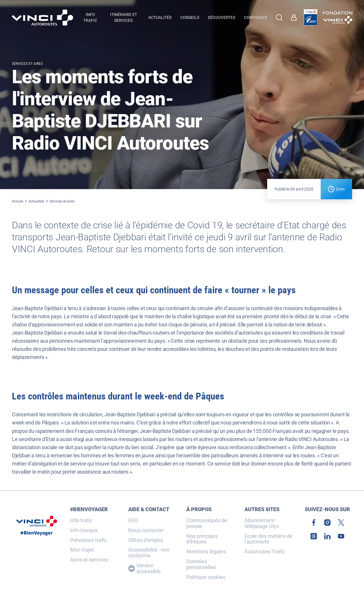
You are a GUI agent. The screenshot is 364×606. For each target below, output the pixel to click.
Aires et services (89, 560)
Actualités (36, 201)
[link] (295, 17)
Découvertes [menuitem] (222, 17)
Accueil (18, 201)
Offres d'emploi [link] (146, 540)
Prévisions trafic (89, 540)
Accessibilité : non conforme (149, 553)
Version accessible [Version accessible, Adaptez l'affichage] (144, 568)
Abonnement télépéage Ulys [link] (262, 523)
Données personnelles (201, 564)
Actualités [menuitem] (160, 17)
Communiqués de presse (207, 523)
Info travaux (84, 530)
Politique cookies (206, 577)
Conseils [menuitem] (190, 17)
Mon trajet (82, 550)
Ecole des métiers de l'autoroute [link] (268, 539)
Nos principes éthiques (202, 539)
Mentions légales (206, 552)
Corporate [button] (256, 17)
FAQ (133, 520)
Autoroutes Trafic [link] (265, 552)
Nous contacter (146, 530)
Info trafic (81, 520)
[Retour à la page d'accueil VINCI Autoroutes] (42, 18)
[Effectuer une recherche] (279, 17)
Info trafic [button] (90, 17)
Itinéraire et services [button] (124, 17)
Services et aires (62, 201)
